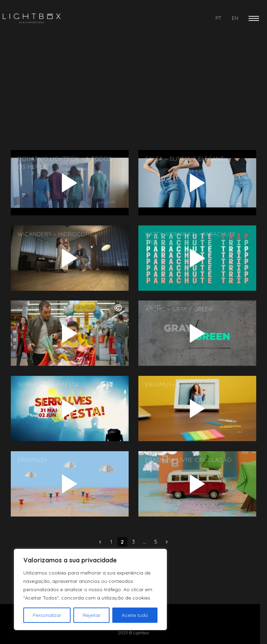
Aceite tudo (135, 615)
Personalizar (47, 615)
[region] (90, 589)
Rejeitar (92, 615)
